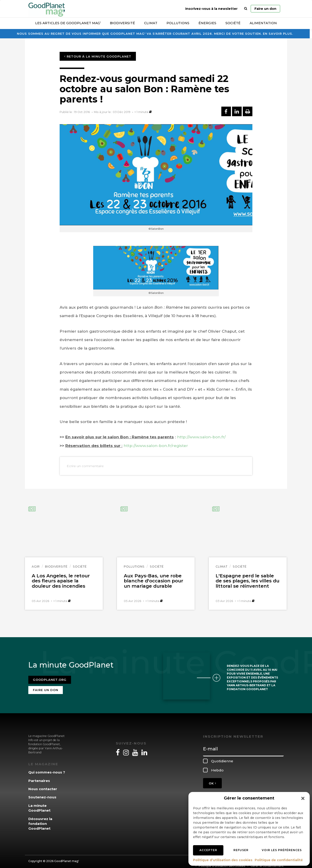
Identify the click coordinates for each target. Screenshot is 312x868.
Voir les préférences (282, 850)
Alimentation (263, 23)
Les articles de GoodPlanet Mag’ (68, 23)
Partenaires (39, 777)
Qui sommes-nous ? (47, 768)
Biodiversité (122, 23)
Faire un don (265, 9)
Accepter (208, 850)
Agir (36, 567)
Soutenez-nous (42, 793)
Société (233, 23)
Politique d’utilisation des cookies (223, 860)
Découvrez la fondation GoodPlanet (40, 820)
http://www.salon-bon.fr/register (156, 446)
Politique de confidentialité (279, 860)
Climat (151, 23)
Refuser (241, 850)
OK (212, 779)
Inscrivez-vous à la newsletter (211, 9)
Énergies (207, 23)
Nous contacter (43, 785)
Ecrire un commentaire (85, 466)
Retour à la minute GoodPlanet (98, 56)
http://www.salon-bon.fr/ (201, 437)
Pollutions (178, 23)
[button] (303, 798)
